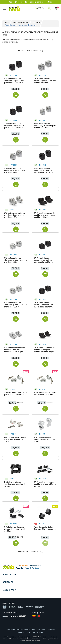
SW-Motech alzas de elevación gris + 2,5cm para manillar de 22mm (45, 126)
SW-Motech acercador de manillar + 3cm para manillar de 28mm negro (44, 350)
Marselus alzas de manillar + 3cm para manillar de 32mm (15, 439)
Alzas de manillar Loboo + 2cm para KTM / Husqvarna (45, 528)
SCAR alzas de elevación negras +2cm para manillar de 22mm (15, 529)
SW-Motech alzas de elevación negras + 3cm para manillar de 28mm (43, 305)
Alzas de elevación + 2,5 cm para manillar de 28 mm (45, 394)
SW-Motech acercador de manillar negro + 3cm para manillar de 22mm (44, 215)
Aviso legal (41, 629)
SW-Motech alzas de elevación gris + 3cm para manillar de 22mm (15, 170)
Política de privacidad (35, 632)
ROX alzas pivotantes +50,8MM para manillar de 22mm (44, 439)
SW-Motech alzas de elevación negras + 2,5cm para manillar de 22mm (15, 126)
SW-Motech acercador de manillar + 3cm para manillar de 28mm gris (15, 350)
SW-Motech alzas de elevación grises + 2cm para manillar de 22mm (45, 81)
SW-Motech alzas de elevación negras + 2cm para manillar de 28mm (43, 260)
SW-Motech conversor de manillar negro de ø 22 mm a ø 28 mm (45, 484)
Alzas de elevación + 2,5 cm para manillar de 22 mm (15, 394)
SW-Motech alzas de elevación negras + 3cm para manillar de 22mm (43, 170)
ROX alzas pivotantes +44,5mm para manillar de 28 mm (15, 484)
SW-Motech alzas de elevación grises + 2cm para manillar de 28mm (16, 260)
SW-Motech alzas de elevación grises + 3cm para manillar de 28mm (16, 305)
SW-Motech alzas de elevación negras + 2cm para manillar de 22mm (14, 81)
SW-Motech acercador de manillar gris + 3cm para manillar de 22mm (15, 215)
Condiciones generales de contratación (20, 629)
